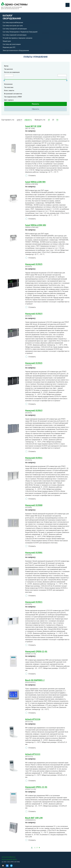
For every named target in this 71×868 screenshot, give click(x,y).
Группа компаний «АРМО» (9, 859)
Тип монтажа (9, 87)
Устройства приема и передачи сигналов (17, 38)
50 (57, 120)
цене (19, 120)
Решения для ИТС (9, 47)
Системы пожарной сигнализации (15, 29)
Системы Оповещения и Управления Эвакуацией (20, 32)
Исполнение (8, 84)
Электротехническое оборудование (16, 50)
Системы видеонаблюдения (13, 22)
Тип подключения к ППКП (13, 97)
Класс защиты (9, 90)
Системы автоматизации (12, 44)
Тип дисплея (8, 69)
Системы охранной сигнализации (15, 35)
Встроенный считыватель (13, 94)
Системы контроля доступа (13, 25)
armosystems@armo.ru (9, 857)
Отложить (32, 175)
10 (49, 120)
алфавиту (28, 120)
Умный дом (7, 41)
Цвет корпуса (9, 100)
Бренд (6, 66)
